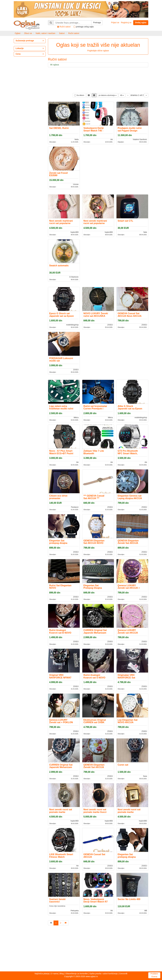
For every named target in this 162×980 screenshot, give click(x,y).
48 (122, 95)
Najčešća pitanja (42, 974)
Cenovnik (123, 974)
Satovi (62, 33)
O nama (55, 974)
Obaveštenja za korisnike (77, 974)
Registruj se (126, 23)
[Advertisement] (81, 949)
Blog (62, 974)
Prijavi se (115, 23)
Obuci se (28, 33)
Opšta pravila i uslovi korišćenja (103, 974)
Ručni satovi (74, 33)
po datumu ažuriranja (107, 95)
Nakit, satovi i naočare (46, 33)
